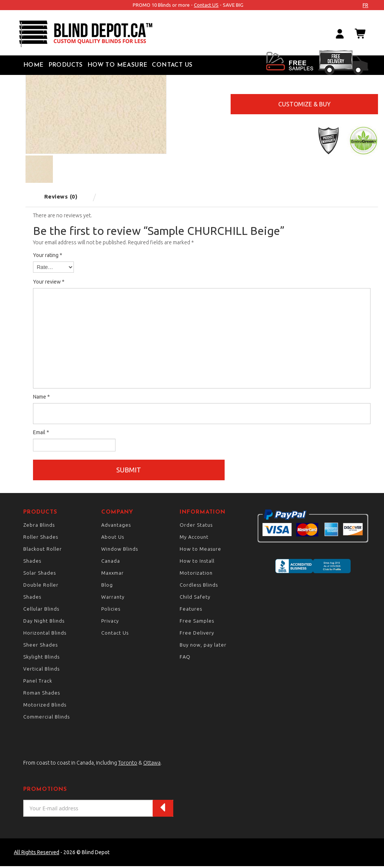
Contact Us (172, 65)
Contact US (206, 5)
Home (34, 65)
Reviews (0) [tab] (61, 196)
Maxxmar (112, 575)
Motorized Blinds (45, 707)
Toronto (128, 765)
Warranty (113, 599)
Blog (107, 587)
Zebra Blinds (39, 527)
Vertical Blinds (41, 671)
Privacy (110, 623)
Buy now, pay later (203, 647)
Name (41, 397)
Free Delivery (197, 635)
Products (66, 65)
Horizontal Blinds (45, 635)
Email (41, 432)
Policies (111, 611)
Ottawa (152, 765)
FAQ (185, 659)
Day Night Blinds (44, 623)
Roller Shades (41, 539)
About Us (113, 539)
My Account (194, 539)
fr (365, 5)
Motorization (196, 575)
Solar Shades (40, 575)
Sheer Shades (40, 647)
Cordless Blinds (199, 587)
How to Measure (118, 65)
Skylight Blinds (41, 659)
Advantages (116, 527)
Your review (49, 282)
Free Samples (197, 623)
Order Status (196, 527)
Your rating (48, 255)
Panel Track (38, 683)
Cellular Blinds (41, 611)
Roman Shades (42, 695)
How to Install (197, 563)
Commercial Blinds (46, 719)
